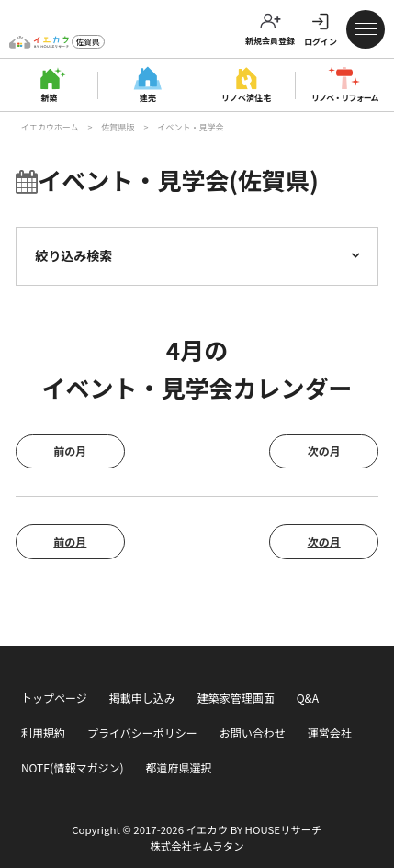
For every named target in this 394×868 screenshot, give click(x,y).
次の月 (324, 451)
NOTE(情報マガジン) (73, 767)
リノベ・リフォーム (345, 97)
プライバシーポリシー (142, 733)
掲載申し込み (142, 698)
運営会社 (330, 733)
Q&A (308, 698)
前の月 (70, 451)
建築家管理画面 (236, 698)
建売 (148, 97)
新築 (50, 97)
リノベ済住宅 (246, 97)
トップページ (54, 698)
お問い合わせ (253, 733)
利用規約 (43, 733)
